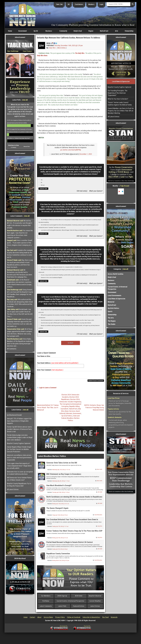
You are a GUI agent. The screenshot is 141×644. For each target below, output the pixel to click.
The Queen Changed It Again (57, 509)
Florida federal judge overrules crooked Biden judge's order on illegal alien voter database (20, 437)
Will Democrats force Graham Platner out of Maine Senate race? (19, 479)
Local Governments (115, 295)
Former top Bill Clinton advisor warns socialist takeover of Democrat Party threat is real (19, 429)
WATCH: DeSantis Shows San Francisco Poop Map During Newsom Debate (94, 409)
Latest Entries (95, 607)
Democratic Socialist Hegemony (70, 403)
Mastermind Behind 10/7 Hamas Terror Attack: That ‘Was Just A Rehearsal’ (48, 409)
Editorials (69, 415)
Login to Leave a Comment (48, 389)
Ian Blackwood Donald (14, 415)
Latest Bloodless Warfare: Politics (52, 457)
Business (49, 31)
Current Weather (95, 602)
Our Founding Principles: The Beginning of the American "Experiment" (118, 93)
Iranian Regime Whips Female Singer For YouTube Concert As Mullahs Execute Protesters (19, 449)
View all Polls (27, 147)
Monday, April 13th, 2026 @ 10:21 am (61, 505)
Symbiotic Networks (115, 417)
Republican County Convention (58, 555)
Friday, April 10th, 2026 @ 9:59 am (60, 516)
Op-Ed (36, 31)
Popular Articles (113, 409)
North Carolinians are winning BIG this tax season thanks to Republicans (74, 498)
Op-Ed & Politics (67, 417)
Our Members (46, 597)
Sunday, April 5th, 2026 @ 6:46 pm (60, 550)
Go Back (71, 343)
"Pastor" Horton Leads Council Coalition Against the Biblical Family (120, 104)
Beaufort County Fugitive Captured (19, 443)
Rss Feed (105, 618)
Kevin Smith (100, 470)
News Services (70, 412)
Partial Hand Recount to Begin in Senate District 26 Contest (70, 543)
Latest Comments (46, 607)
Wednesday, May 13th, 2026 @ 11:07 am (61, 471)
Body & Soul (78, 31)
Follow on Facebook (74, 618)
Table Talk (59, 4)
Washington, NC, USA (121, 195)
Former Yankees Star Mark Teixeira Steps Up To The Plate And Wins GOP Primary (74, 533)
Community (63, 31)
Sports (110, 311)
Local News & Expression (116, 299)
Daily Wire (52, 48)
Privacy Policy (60, 618)
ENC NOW (100, 493)
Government (23, 31)
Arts (117, 31)
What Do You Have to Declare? (118, 99)
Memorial (111, 302)
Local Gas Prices (114, 398)
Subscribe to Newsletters (91, 618)
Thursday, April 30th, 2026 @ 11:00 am (61, 493)
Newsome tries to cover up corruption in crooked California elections (20, 473)
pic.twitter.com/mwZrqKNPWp (71, 150)
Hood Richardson (98, 516)
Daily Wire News (42, 56)
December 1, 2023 (86, 154)
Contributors (79, 4)
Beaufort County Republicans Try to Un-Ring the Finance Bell (19, 485)
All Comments (12, 349)
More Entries (62, 48)
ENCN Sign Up (62, 597)
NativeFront (104, 31)
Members (91, 4)
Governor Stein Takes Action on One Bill (62, 464)
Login (101, 4)
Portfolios (46, 602)
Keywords (114, 618)
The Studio (112, 324)
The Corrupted (65, 405)
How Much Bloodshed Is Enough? (59, 487)
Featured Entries (79, 607)
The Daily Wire (80, 53)
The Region (112, 321)
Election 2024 (75, 400)
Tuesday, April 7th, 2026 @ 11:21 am (60, 528)
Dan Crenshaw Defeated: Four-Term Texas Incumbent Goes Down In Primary (72, 522)
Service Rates (48, 618)
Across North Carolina (115, 274)
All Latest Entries (13, 489)
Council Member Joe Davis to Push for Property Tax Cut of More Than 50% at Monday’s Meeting (121, 111)
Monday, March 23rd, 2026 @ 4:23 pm (61, 562)
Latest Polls (62, 607)
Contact (32, 618)
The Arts (111, 318)
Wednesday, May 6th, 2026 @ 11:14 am (61, 482)
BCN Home (79, 597)
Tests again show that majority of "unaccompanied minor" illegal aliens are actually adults (19, 466)
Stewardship (129, 31)
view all (25, 100)
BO (69, 4)
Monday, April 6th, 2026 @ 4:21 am (60, 539)
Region (91, 31)
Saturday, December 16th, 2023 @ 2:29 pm (68, 45)
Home (10, 31)
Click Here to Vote (13, 145)
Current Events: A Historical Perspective (70, 602)
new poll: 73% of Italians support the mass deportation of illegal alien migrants (19, 421)
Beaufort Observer (95, 597)
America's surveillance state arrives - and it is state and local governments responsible (20, 457)
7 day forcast (124, 186)
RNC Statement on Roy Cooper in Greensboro (64, 475)
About (39, 618)
